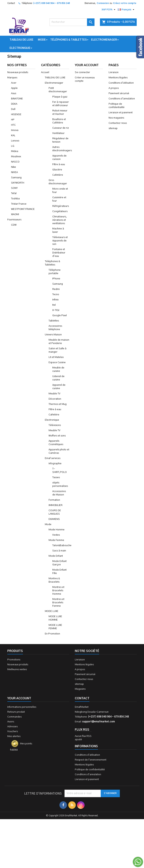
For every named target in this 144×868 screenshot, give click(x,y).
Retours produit (16, 712)
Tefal (14, 193)
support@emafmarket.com (98, 722)
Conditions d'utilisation (121, 83)
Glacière (57, 170)
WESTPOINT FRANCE (23, 209)
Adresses (12, 727)
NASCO (15, 162)
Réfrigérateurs (61, 206)
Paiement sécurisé (119, 93)
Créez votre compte (125, 3)
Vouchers (13, 732)
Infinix (55, 300)
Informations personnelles (22, 707)
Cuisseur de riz (61, 128)
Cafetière (58, 175)
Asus (14, 93)
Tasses (56, 477)
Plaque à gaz (60, 97)
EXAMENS (54, 519)
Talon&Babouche (62, 546)
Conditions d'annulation (122, 99)
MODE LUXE (52, 611)
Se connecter (82, 72)
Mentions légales (118, 78)
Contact (11, 3)
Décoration (55, 399)
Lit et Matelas (56, 357)
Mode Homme (57, 530)
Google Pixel (60, 316)
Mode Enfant (56, 556)
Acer (14, 83)
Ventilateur (58, 133)
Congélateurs (60, 211)
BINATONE (17, 99)
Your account (19, 698)
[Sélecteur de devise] (109, 10)
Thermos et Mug (58, 404)
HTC (13, 125)
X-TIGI (56, 310)
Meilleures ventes (17, 670)
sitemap (113, 128)
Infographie (55, 464)
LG (13, 146)
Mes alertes (14, 736)
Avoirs (11, 722)
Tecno (56, 294)
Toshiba (15, 199)
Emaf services (53, 458)
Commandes (14, 717)
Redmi (56, 289)
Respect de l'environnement (91, 760)
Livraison (114, 72)
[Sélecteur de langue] (126, 10)
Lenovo (15, 141)
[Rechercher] (72, 22)
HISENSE (16, 115)
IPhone (56, 279)
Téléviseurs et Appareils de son (60, 241)
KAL (13, 136)
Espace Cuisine (57, 363)
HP (13, 120)
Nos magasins (116, 118)
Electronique (20, 48)
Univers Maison (53, 335)
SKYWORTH (18, 183)
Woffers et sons (57, 436)
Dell (13, 109)
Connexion (103, 3)
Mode (42, 40)
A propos (114, 88)
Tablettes (54, 321)
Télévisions (55, 425)
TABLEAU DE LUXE (21, 40)
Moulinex (16, 157)
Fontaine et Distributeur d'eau (59, 253)
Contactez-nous (118, 123)
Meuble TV (54, 394)
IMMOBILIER (55, 505)
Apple (14, 88)
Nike (13, 167)
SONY (14, 188)
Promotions (14, 660)
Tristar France (19, 204)
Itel (54, 305)
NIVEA (14, 172)
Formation (54, 500)
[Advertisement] (72, 826)
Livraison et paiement (121, 113)
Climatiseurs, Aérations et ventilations (60, 220)
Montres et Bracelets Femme (58, 603)
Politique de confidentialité (90, 770)
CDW (14, 225)
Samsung (16, 178)
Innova (15, 130)
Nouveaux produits (18, 72)
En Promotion (52, 634)
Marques (12, 78)
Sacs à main (59, 551)
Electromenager (104, 40)
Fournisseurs (14, 220)
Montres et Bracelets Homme (58, 591)
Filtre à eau (59, 164)
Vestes (56, 535)
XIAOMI (15, 214)
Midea (15, 151)
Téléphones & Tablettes (68, 40)
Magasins (80, 689)
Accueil (45, 72)
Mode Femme (56, 540)
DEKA (14, 104)
